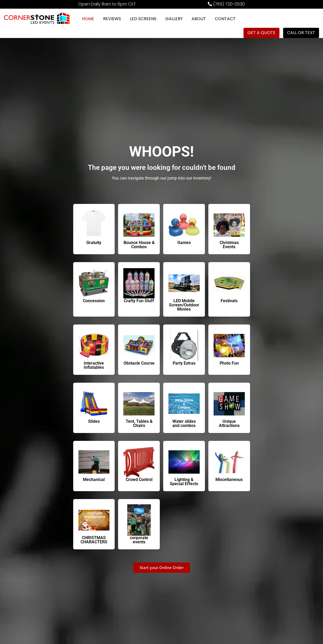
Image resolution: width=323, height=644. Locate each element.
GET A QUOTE (261, 33)
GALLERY (174, 19)
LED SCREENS (143, 19)
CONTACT (225, 19)
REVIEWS (112, 19)
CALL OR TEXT (301, 33)
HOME (88, 19)
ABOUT (199, 19)
